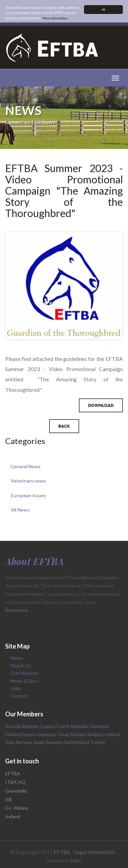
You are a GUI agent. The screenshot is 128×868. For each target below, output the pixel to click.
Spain (39, 742)
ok (103, 9)
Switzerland (77, 742)
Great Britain (71, 734)
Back (64, 426)
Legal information (94, 852)
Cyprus (48, 726)
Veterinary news (29, 481)
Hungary (95, 734)
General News (25, 466)
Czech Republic (73, 726)
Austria (13, 726)
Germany (47, 734)
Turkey (98, 742)
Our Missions (24, 673)
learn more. (17, 610)
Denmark (100, 726)
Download (101, 405)
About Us (20, 665)
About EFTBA (34, 561)
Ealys (76, 861)
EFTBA (62, 852)
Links (16, 688)
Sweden (55, 742)
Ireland (112, 734)
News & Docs (25, 681)
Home (12, 123)
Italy (10, 742)
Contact (19, 696)
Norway (24, 742)
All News (20, 510)
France (29, 734)
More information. (55, 18)
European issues (29, 495)
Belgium (31, 726)
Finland (13, 734)
